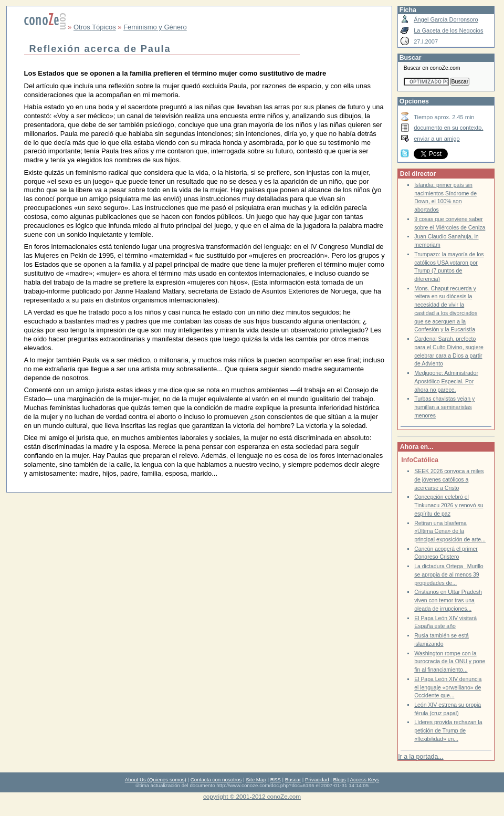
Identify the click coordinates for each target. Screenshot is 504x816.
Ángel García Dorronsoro (446, 19)
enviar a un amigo (437, 139)
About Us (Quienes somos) (156, 780)
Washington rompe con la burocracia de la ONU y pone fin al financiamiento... (450, 662)
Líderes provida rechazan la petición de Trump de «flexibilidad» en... (448, 730)
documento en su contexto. (448, 128)
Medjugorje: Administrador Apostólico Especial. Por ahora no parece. (446, 381)
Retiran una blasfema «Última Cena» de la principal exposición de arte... (450, 531)
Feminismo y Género (155, 27)
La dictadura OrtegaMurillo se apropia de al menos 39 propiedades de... (449, 574)
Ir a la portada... (421, 757)
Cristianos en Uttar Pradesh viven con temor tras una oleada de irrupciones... (448, 600)
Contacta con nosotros (216, 780)
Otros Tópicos (95, 27)
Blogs (340, 780)
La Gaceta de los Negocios (448, 30)
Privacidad (317, 780)
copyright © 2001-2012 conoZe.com (252, 796)
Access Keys (364, 780)
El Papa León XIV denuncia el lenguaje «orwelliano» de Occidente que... (448, 687)
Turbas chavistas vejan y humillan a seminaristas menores (444, 407)
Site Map (256, 780)
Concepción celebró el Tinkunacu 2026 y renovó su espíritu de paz (449, 505)
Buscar (293, 780)
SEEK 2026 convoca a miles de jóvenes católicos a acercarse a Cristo (449, 479)
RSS (276, 780)
